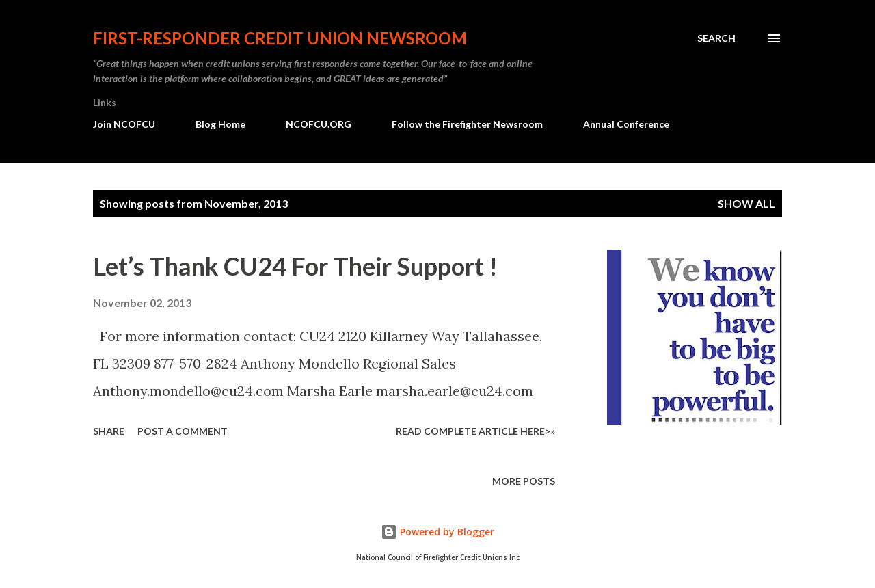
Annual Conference (626, 124)
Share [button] (109, 431)
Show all (746, 203)
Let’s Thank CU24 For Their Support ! (295, 266)
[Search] (716, 38)
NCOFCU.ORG (319, 124)
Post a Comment (183, 431)
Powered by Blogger (437, 532)
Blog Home (220, 124)
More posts (524, 481)
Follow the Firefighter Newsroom (467, 124)
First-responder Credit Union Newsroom (280, 38)
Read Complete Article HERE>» (475, 431)
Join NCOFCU (124, 124)
